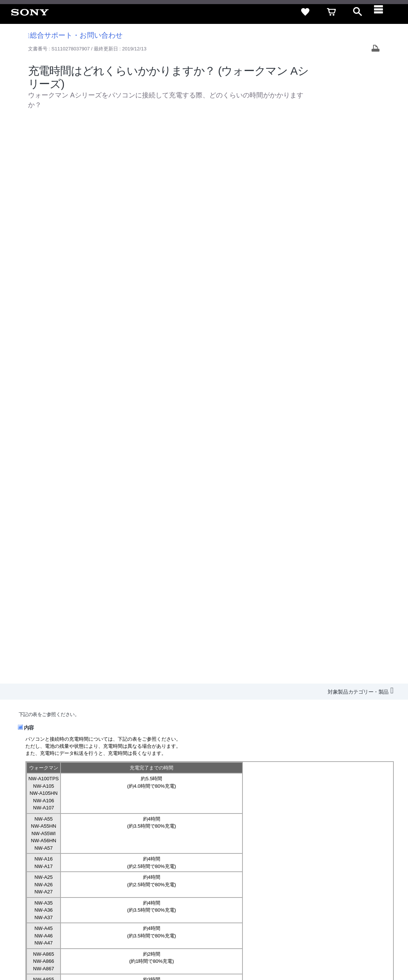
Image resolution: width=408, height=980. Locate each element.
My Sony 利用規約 (340, 891)
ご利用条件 (61, 950)
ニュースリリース (266, 891)
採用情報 (188, 891)
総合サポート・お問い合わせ (75, 35)
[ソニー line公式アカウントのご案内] (304, 909)
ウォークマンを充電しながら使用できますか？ (84, 606)
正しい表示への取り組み (157, 950)
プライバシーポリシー (102, 950)
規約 (355, 877)
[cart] (331, 12)
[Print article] (375, 49)
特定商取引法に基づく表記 (273, 877)
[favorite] (305, 12)
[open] (358, 12)
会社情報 (161, 891)
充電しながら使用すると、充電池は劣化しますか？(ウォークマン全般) (110, 599)
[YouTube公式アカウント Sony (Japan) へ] (336, 909)
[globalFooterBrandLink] (331, 954)
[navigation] (384, 12)
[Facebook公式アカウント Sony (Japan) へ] (352, 909)
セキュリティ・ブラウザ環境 (203, 877)
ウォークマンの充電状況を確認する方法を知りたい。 (92, 613)
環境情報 (303, 891)
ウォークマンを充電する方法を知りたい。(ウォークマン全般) (101, 592)
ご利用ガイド (326, 877)
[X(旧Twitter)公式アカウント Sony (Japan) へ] (320, 909)
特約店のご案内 (222, 891)
